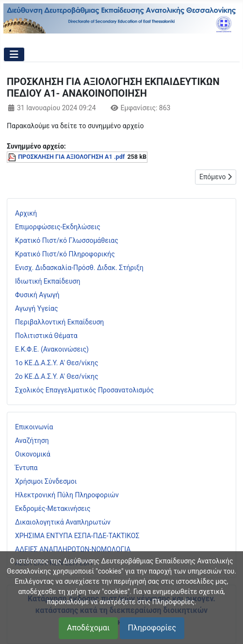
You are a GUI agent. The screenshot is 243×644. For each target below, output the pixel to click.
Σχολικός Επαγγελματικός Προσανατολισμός (84, 390)
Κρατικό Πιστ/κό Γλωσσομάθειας (67, 240)
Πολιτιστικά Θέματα (46, 336)
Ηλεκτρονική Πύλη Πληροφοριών (67, 495)
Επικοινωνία (34, 427)
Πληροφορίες (152, 628)
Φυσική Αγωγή (37, 295)
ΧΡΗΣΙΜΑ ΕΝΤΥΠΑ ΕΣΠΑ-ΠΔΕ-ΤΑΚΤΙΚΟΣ (77, 536)
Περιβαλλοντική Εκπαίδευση (59, 322)
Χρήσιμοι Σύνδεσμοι (46, 481)
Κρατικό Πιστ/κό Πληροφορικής (65, 254)
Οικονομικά (33, 454)
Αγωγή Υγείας (37, 308)
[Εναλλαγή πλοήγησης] (14, 54)
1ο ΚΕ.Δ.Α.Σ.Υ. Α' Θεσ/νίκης (57, 363)
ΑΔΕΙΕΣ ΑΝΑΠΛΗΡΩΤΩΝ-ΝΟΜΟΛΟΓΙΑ (73, 549)
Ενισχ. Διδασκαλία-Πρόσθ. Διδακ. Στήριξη (79, 268)
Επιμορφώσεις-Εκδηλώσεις (58, 227)
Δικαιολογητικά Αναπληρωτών (63, 522)
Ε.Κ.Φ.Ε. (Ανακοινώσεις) (52, 349)
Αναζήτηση (32, 441)
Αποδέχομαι (88, 628)
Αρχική (26, 213)
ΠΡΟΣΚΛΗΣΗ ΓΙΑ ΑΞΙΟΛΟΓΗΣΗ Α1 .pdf (71, 157)
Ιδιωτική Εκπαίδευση (48, 281)
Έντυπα (26, 468)
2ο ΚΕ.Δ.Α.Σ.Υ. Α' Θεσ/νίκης (57, 376)
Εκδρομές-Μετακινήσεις (53, 508)
